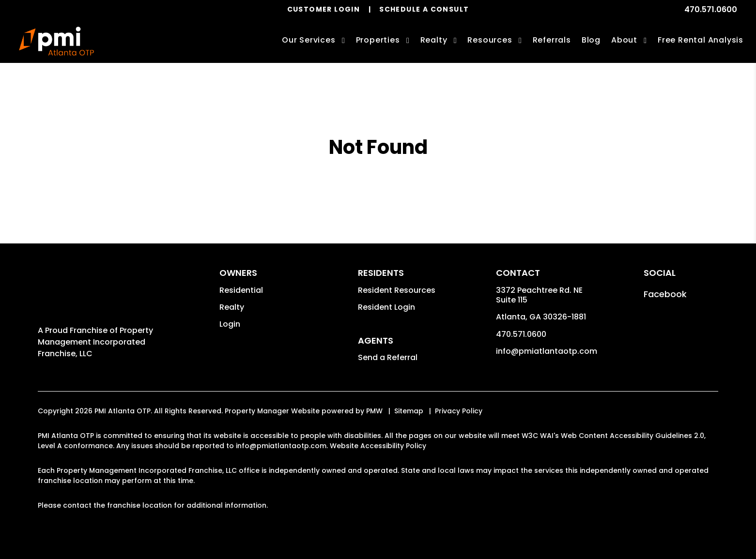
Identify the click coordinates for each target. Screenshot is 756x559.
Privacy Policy (459, 411)
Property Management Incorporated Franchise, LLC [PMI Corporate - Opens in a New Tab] (95, 342)
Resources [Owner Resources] (490, 40)
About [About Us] (624, 40)
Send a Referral (388, 357)
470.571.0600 (711, 9)
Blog (591, 40)
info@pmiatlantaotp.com (547, 351)
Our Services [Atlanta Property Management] (309, 40)
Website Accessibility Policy (378, 446)
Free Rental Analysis (701, 40)
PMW (374, 411)
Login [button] (230, 324)
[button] (665, 294)
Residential (241, 290)
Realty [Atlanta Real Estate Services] (434, 40)
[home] (56, 41)
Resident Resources (397, 290)
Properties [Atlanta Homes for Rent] (378, 40)
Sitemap (409, 411)
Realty (232, 307)
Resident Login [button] (386, 307)
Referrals (552, 40)
